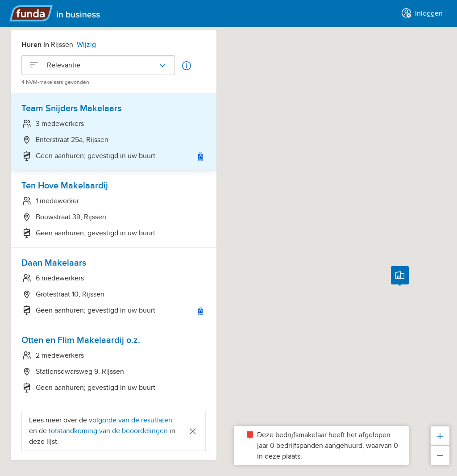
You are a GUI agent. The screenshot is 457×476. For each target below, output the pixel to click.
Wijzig (86, 45)
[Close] (193, 431)
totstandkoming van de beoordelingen (109, 431)
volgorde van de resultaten (131, 420)
